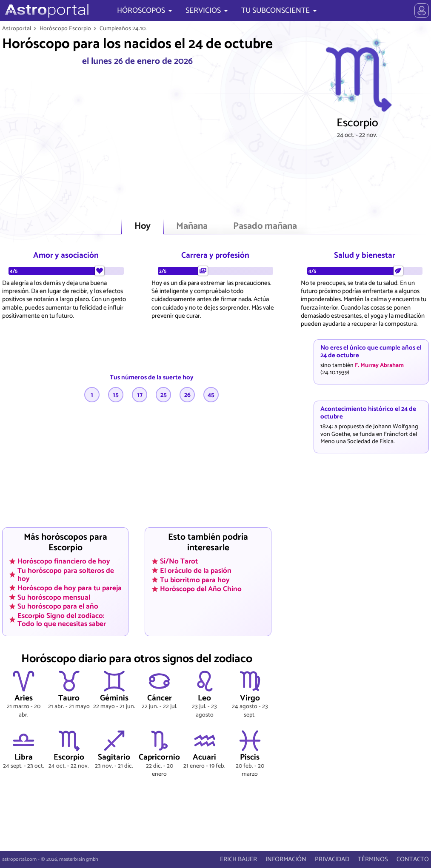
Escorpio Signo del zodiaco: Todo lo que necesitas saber (62, 619)
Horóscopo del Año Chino (201, 589)
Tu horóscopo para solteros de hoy (66, 575)
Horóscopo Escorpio (65, 28)
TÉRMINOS (373, 859)
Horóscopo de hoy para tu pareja (70, 588)
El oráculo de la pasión (196, 571)
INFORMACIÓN (286, 859)
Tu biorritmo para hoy (195, 580)
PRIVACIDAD (332, 859)
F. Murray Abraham (379, 365)
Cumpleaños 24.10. (123, 28)
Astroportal (17, 28)
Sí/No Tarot (179, 561)
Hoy (143, 226)
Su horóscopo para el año (58, 606)
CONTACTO (413, 859)
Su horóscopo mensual (54, 597)
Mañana (192, 226)
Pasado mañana (265, 226)
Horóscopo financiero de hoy (64, 561)
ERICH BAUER (238, 859)
